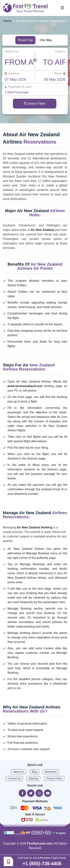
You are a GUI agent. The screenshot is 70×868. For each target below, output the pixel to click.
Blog (34, 772)
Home (7, 21)
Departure (12, 73)
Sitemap (33, 778)
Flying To (60, 51)
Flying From (12, 51)
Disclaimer (51, 772)
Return (60, 73)
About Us (18, 772)
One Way (46, 40)
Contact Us (14, 778)
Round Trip (25, 40)
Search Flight (35, 104)
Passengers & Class (18, 87)
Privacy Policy (54, 778)
